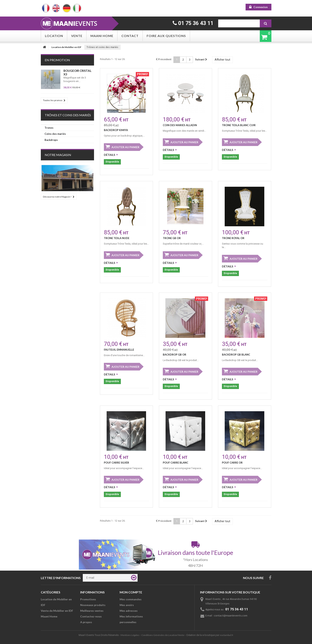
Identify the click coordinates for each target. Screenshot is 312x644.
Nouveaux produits (93, 605)
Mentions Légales (130, 635)
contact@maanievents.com (231, 615)
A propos (86, 622)
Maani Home (102, 36)
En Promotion (57, 60)
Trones (49, 128)
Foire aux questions (166, 36)
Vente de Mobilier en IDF (57, 611)
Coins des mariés (55, 134)
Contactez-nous (91, 616)
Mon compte (131, 592)
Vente (77, 36)
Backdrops (51, 140)
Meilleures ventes (92, 611)
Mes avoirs (127, 605)
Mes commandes (131, 599)
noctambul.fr (227, 635)
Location (54, 36)
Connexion (261, 7)
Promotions (88, 599)
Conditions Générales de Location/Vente (163, 635)
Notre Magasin (58, 155)
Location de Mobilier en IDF (66, 47)
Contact (130, 36)
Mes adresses (129, 611)
